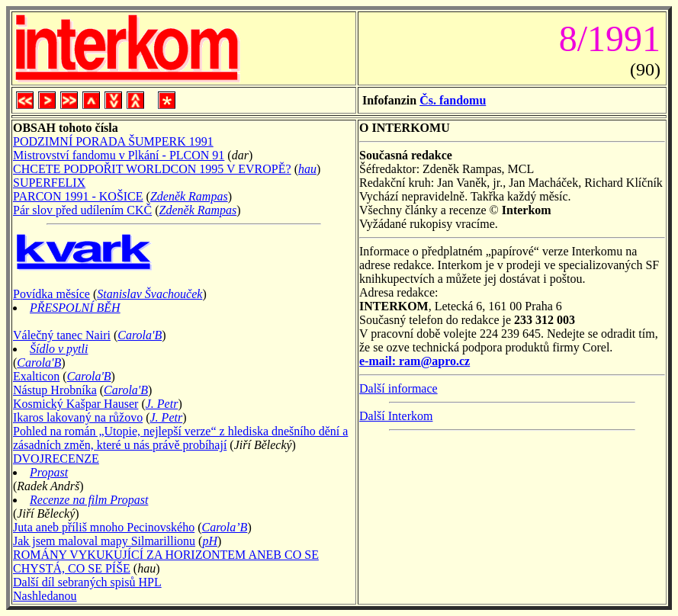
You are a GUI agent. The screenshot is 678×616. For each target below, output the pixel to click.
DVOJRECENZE (56, 459)
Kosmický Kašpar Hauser (76, 404)
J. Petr (162, 404)
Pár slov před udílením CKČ (82, 210)
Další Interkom (396, 416)
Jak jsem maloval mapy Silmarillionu (104, 541)
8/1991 (605, 38)
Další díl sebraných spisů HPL (87, 582)
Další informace (398, 388)
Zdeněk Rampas (189, 196)
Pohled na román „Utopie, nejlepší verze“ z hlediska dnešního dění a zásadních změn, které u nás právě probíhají (180, 438)
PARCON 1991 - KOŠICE (78, 196)
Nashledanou (45, 596)
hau (307, 169)
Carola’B (225, 527)
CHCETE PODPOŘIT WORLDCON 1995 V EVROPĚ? (152, 169)
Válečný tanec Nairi (62, 335)
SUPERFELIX (49, 183)
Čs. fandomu (453, 100)
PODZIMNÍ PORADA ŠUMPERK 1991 (113, 141)
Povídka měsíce (51, 294)
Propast (49, 472)
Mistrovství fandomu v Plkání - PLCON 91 (119, 155)
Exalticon (36, 376)
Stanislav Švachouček (149, 294)
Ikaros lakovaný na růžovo (78, 417)
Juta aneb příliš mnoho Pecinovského (104, 527)
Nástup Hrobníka (55, 390)
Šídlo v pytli (59, 349)
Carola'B (140, 335)
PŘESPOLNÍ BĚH (75, 308)
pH (210, 541)
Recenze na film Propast (89, 500)
